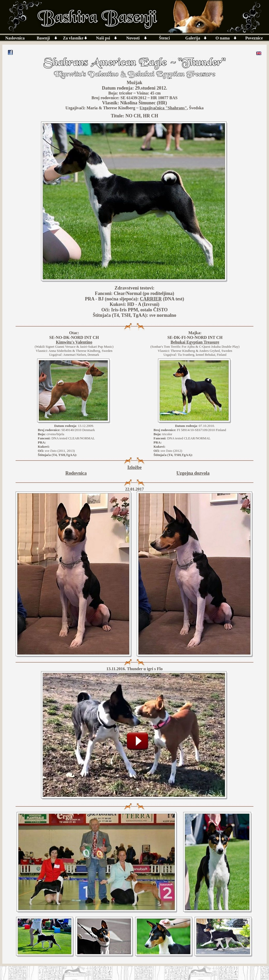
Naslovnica (15, 38)
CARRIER (151, 299)
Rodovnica (76, 473)
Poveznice (254, 38)
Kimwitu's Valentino (74, 342)
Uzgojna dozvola (193, 473)
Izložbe (134, 467)
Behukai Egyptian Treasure (195, 342)
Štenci (165, 38)
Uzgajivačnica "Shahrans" (163, 108)
